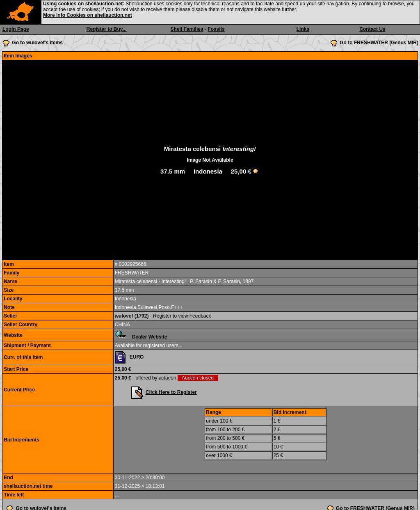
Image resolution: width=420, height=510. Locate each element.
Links (303, 29)
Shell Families (187, 29)
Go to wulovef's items (37, 43)
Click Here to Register (171, 392)
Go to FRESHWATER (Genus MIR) (379, 43)
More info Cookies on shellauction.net (88, 15)
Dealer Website (150, 337)
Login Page (16, 29)
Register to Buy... (107, 29)
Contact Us (372, 29)
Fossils (216, 29)
